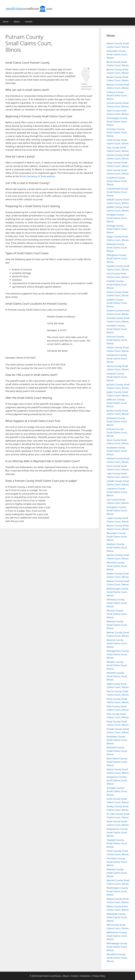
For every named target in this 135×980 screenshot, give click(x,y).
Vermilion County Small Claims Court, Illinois (117, 862)
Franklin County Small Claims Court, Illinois (117, 284)
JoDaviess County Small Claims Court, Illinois (117, 421)
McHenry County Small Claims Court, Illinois (117, 603)
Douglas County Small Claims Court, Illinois (117, 218)
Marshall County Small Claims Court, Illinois (117, 566)
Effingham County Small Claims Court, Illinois (117, 258)
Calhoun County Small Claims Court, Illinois (117, 95)
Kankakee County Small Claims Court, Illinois (117, 451)
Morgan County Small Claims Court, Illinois (117, 665)
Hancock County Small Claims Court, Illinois (117, 340)
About (17, 22)
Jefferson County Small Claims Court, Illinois (117, 403)
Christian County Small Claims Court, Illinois (117, 132)
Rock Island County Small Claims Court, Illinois (117, 762)
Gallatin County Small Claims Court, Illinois (117, 303)
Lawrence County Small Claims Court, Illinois (117, 492)
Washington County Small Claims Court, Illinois (117, 891)
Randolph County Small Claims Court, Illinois (117, 740)
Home (6, 22)
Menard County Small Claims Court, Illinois (117, 625)
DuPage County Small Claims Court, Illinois (117, 229)
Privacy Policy (99, 976)
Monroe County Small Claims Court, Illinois (117, 643)
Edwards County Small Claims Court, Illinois (117, 247)
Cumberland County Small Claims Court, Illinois (117, 192)
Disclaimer (85, 976)
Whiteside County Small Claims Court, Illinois (117, 917)
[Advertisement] (78, 46)
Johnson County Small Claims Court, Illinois (117, 432)
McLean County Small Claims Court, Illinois (117, 614)
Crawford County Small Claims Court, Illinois (117, 181)
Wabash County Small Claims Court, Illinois (117, 873)
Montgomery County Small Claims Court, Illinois (118, 654)
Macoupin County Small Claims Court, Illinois (117, 536)
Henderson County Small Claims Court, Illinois (117, 358)
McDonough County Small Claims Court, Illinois (117, 592)
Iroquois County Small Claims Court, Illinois (117, 377)
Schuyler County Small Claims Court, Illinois (117, 791)
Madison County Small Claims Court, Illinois (117, 547)
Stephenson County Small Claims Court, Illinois (117, 832)
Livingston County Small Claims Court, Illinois (117, 511)
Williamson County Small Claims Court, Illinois (117, 936)
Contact (29, 22)
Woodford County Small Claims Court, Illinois (117, 958)
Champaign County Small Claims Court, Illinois (117, 121)
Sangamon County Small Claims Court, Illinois (117, 780)
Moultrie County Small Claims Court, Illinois (117, 676)
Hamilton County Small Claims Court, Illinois (117, 329)
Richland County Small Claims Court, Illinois (117, 751)
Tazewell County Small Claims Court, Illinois (117, 843)
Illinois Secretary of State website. (38, 176)
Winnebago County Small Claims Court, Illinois (117, 947)
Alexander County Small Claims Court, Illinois (117, 54)
